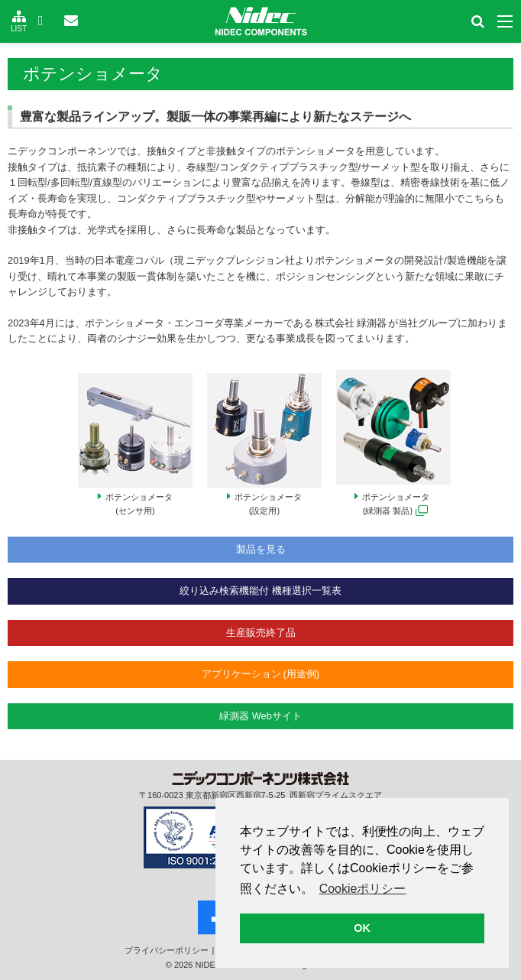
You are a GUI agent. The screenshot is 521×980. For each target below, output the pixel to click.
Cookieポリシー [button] (363, 889)
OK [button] (362, 928)
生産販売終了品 (261, 633)
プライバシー (167, 950)
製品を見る (261, 549)
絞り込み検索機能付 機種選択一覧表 (260, 591)
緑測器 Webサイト (260, 716)
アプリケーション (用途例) (260, 674)
